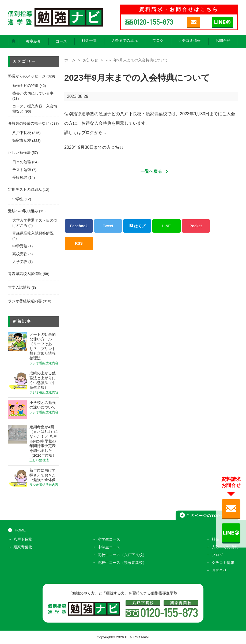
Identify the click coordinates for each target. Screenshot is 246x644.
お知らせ (90, 60)
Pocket (196, 226)
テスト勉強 (22, 170)
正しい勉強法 (19, 153)
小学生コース (109, 539)
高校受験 (20, 254)
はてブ (137, 226)
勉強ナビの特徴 (25, 86)
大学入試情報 (19, 287)
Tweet (108, 226)
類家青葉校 (22, 141)
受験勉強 (20, 178)
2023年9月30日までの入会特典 (94, 147)
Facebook (79, 226)
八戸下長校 (22, 133)
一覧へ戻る (151, 171)
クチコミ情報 (190, 41)
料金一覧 (89, 41)
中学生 (18, 199)
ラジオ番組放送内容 (25, 301)
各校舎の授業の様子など (29, 123)
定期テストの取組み (25, 190)
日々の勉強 (22, 162)
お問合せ (223, 41)
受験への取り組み (23, 211)
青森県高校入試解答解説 (33, 233)
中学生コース (109, 547)
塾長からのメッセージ (27, 76)
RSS (79, 243)
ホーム (70, 60)
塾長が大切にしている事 (33, 93)
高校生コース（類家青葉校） (122, 563)
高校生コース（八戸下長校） (122, 555)
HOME (20, 530)
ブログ (158, 41)
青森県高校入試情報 (25, 274)
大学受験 (20, 262)
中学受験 (20, 246)
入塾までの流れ (124, 41)
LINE (166, 226)
